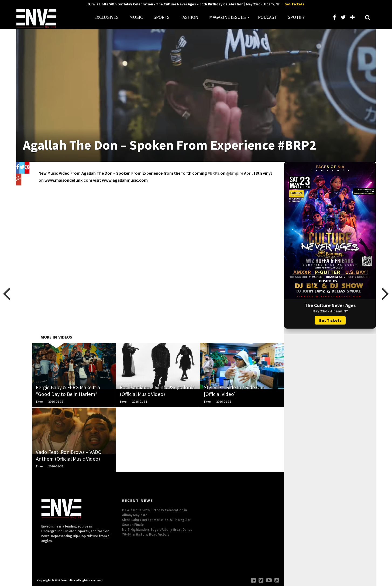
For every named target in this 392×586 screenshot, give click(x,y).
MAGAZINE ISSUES (228, 17)
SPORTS (161, 17)
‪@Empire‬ (235, 173)
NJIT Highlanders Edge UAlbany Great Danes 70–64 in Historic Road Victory (157, 532)
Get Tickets (294, 4)
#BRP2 (214, 173)
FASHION (189, 17)
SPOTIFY (296, 17)
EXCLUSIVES (106, 17)
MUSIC (136, 17)
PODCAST (267, 17)
